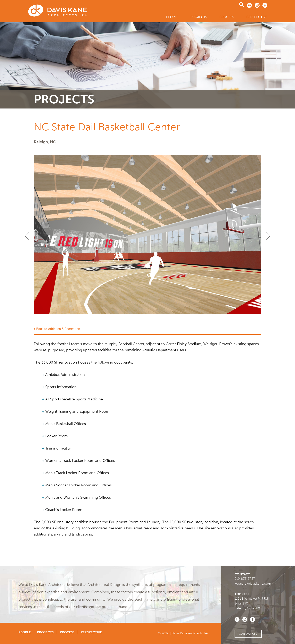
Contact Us (248, 634)
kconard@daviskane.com (253, 584)
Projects (199, 17)
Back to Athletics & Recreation (57, 329)
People (172, 17)
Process (227, 17)
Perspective (257, 17)
